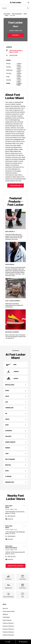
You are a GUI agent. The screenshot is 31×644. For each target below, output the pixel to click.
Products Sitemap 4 (8, 632)
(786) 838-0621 (11, 536)
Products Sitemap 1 (8, 623)
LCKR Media (6, 617)
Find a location (7, 14)
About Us (5, 608)
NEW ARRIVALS (11, 232)
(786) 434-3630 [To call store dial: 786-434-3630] (13, 55)
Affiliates (5, 614)
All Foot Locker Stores (17, 14)
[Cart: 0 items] (28, 2)
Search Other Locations (15, 566)
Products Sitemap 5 (8, 635)
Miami (7, 15)
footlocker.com (15, 186)
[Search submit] (28, 8)
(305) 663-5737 (11, 516)
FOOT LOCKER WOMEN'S (13, 301)
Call (9, 642)
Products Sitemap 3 (8, 629)
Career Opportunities (9, 611)
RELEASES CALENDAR (13, 332)
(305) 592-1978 (11, 556)
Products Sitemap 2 (8, 626)
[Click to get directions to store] (16, 51)
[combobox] (15, 8)
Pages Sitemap (7, 620)
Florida (25, 14)
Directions (10, 519)
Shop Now (15, 35)
